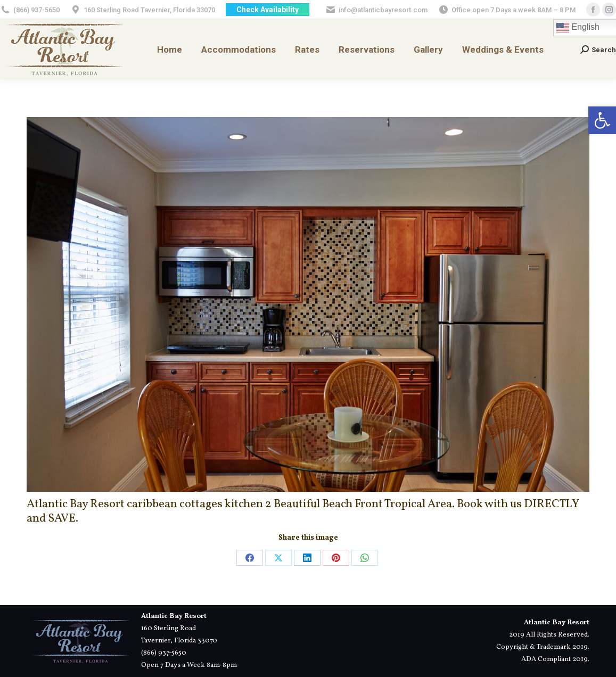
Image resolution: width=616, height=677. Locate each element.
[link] (602, 120)
